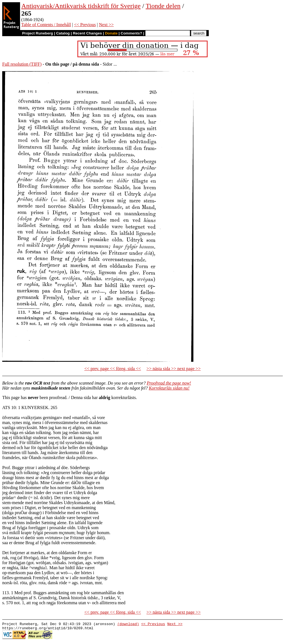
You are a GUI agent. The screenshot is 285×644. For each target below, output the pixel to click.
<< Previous (85, 25)
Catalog (63, 33)
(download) (128, 625)
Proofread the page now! (169, 383)
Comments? (132, 33)
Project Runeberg (37, 33)
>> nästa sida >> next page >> (174, 369)
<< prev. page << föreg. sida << (113, 369)
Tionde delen (163, 6)
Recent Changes (87, 33)
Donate (111, 33)
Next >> (106, 25)
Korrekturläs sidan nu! (169, 388)
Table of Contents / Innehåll (46, 25)
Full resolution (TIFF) (22, 64)
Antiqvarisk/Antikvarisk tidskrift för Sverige (81, 6)
